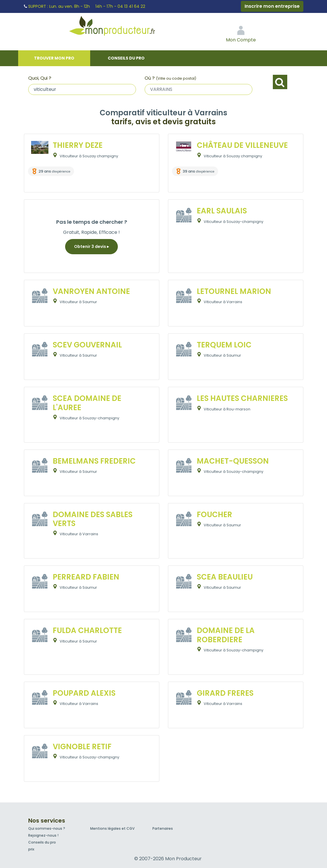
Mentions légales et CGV (112, 828)
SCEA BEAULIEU (225, 577)
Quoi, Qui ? (40, 78)
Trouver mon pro (54, 58)
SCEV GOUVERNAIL (87, 345)
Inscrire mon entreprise (272, 6)
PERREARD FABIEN (86, 577)
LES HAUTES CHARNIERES (242, 398)
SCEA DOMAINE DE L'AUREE (87, 403)
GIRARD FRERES (225, 693)
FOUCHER (214, 515)
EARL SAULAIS (222, 211)
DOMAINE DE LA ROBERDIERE (226, 635)
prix (31, 849)
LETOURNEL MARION (234, 291)
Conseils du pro (126, 58)
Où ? (170, 78)
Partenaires (163, 828)
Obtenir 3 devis (91, 246)
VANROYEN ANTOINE (91, 291)
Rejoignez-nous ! (43, 835)
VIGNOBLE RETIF (82, 747)
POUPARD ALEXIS (84, 693)
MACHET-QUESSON (233, 461)
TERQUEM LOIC (224, 345)
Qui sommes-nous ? (47, 828)
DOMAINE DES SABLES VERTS (93, 519)
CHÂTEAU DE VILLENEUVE (242, 145)
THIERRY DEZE (78, 145)
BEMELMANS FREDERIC (94, 461)
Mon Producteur (123, 27)
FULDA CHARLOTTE (87, 630)
